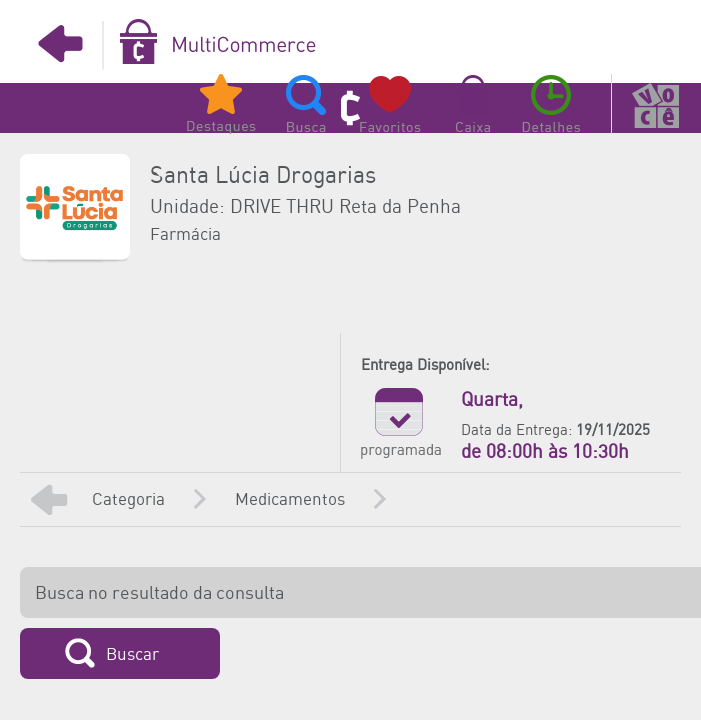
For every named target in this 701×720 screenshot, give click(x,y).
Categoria (128, 500)
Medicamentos (290, 500)
